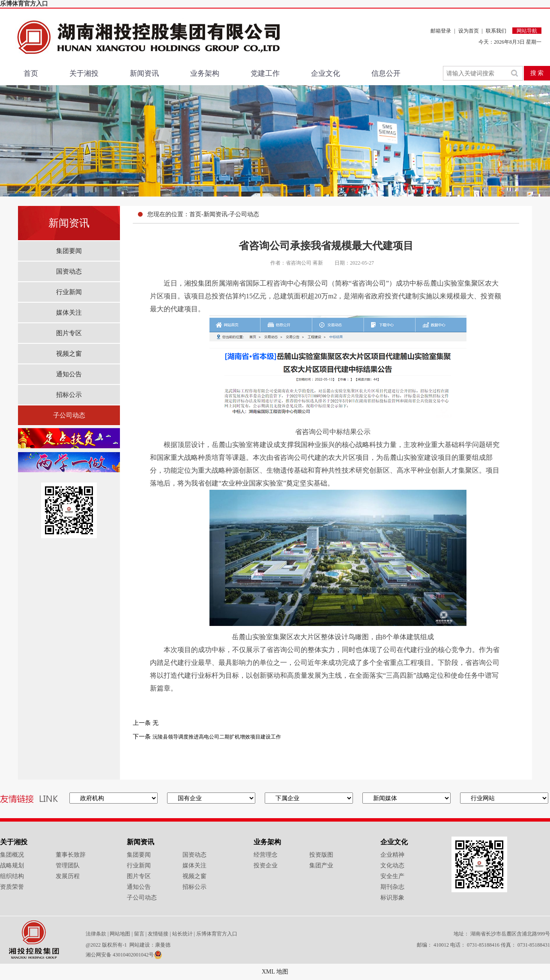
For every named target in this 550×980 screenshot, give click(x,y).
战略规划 (12, 865)
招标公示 (69, 395)
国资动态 (69, 271)
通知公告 (69, 374)
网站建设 (140, 945)
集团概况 (12, 855)
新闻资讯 (144, 73)
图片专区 (69, 333)
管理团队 (68, 865)
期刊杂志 (392, 887)
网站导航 (527, 31)
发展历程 (68, 876)
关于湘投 (84, 73)
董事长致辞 (71, 855)
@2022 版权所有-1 (107, 945)
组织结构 (12, 876)
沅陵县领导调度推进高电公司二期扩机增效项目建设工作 (217, 737)
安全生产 (392, 876)
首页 (31, 73)
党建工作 (265, 73)
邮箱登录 (441, 31)
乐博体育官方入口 (24, 4)
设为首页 (469, 31)
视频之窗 (69, 354)
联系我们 (496, 31)
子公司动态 (69, 415)
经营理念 (266, 855)
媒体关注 (69, 313)
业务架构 (205, 73)
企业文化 (326, 73)
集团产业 (321, 865)
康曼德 (163, 945)
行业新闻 (69, 292)
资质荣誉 (12, 887)
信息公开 (386, 73)
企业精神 (392, 855)
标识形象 (392, 898)
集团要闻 (69, 251)
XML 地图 (275, 972)
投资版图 (321, 855)
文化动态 (392, 865)
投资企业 (266, 865)
